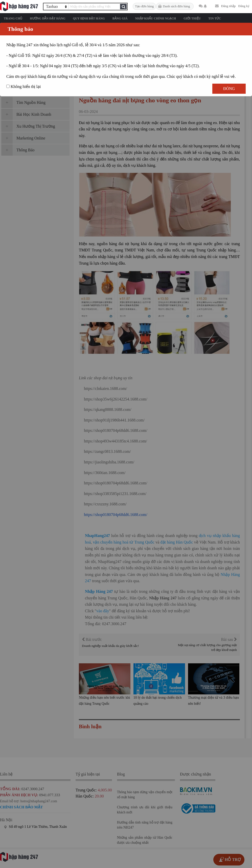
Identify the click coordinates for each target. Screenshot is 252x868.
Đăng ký (244, 6)
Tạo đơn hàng (144, 6)
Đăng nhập (228, 6)
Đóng (229, 89)
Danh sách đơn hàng (176, 6)
